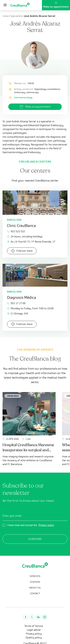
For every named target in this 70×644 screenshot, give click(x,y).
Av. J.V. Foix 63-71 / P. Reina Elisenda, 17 (31, 242)
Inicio (6, 16)
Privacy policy (46, 525)
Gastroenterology (23, 97)
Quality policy (34, 638)
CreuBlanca (13, 396)
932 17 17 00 (16, 303)
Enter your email (12, 516)
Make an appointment (56, 5)
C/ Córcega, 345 (18, 313)
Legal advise (34, 630)
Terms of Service (34, 626)
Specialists (16, 16)
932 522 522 (16, 231)
